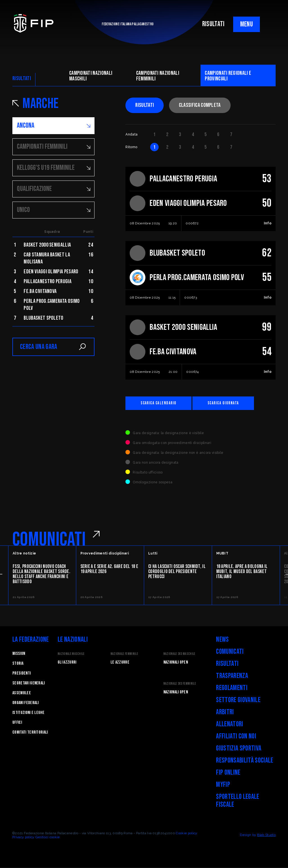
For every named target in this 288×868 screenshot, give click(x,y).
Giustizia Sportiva (239, 749)
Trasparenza (232, 676)
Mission (19, 654)
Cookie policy (186, 834)
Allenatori (229, 725)
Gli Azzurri (67, 663)
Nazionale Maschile (71, 654)
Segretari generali (29, 684)
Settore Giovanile (238, 701)
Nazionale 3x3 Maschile (179, 654)
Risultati (145, 105)
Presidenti (22, 674)
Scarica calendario (161, 403)
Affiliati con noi (236, 737)
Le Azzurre (120, 663)
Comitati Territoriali (30, 733)
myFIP (223, 785)
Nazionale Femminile (124, 654)
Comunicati (230, 652)
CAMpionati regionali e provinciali (228, 76)
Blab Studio (266, 835)
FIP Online (228, 773)
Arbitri (225, 713)
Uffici (17, 723)
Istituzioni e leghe (28, 713)
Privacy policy (23, 838)
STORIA (18, 664)
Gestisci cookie (48, 838)
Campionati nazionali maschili (91, 76)
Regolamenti (232, 688)
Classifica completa (200, 105)
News (222, 640)
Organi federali (26, 703)
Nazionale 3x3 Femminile (180, 684)
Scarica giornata (231, 403)
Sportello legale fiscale (238, 801)
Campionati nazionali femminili (158, 76)
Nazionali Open (176, 663)
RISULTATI (213, 24)
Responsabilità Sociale (245, 761)
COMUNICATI (49, 540)
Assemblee (22, 694)
